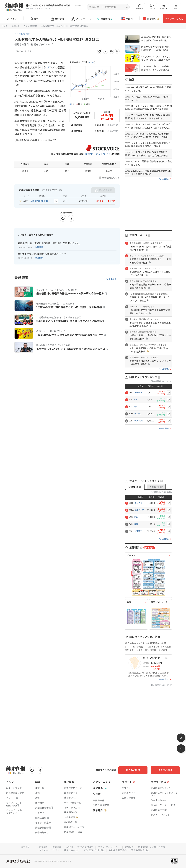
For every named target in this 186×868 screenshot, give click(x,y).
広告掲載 (57, 847)
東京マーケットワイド (98, 154)
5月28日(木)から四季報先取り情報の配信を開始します (51, 5)
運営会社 (25, 847)
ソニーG (138, 414)
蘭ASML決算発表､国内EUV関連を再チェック (42, 254)
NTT (136, 524)
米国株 (128, 19)
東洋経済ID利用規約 (94, 850)
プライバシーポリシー (109, 847)
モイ (136, 407)
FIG (136, 517)
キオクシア (139, 510)
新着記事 (15, 26)
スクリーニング (81, 19)
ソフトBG (139, 421)
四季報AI (151, 19)
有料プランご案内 (174, 19)
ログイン (176, 7)
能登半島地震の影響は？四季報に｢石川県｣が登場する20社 (49, 243)
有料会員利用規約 (118, 850)
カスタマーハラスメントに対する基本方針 (58, 850)
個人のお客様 (134, 770)
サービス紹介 (41, 847)
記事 (35, 19)
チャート (152, 7)
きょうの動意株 (30, 26)
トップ (12, 19)
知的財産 (129, 847)
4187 (92, 62)
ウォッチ (164, 7)
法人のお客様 (166, 770)
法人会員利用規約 (140, 850)
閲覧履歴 (140, 7)
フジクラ (138, 393)
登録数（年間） (156, 487)
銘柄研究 (58, 19)
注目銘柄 (39, 247)
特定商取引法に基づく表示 (152, 847)
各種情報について (111, 178)
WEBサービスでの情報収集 (80, 847)
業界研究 (105, 19)
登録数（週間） (135, 487)
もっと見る (111, 279)
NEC (136, 400)
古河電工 (138, 531)
